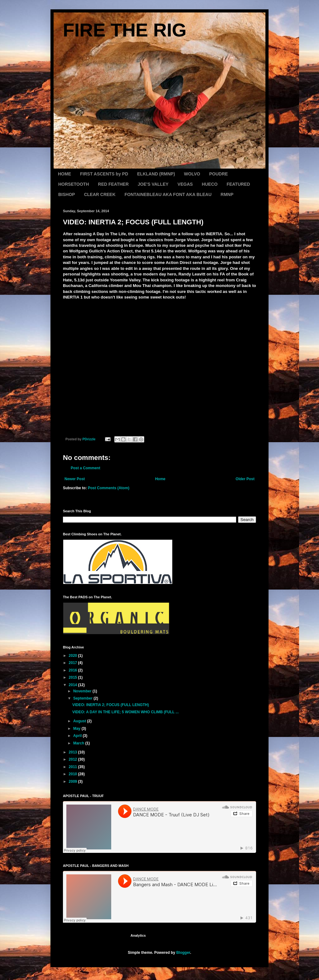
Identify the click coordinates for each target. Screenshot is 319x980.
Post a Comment (86, 468)
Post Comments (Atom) (109, 488)
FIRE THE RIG (125, 30)
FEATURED (238, 184)
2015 (74, 677)
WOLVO (192, 174)
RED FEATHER (114, 184)
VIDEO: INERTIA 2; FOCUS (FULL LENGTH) (111, 705)
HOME (64, 174)
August (80, 721)
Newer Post (75, 479)
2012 (74, 759)
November (83, 691)
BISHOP (67, 194)
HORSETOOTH (74, 184)
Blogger (183, 953)
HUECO (210, 184)
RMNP (227, 194)
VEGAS (185, 184)
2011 (74, 767)
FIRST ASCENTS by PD (104, 174)
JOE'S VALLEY (153, 184)
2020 (74, 656)
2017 (74, 663)
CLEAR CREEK (100, 194)
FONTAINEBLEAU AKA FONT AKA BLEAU (168, 194)
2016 (74, 670)
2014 (74, 685)
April (78, 736)
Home (160, 479)
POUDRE (218, 174)
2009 (74, 782)
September (83, 698)
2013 (74, 752)
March (79, 743)
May (77, 729)
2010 (74, 774)
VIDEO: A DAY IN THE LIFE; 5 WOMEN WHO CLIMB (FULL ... (126, 712)
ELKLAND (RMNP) (156, 174)
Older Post (245, 479)
